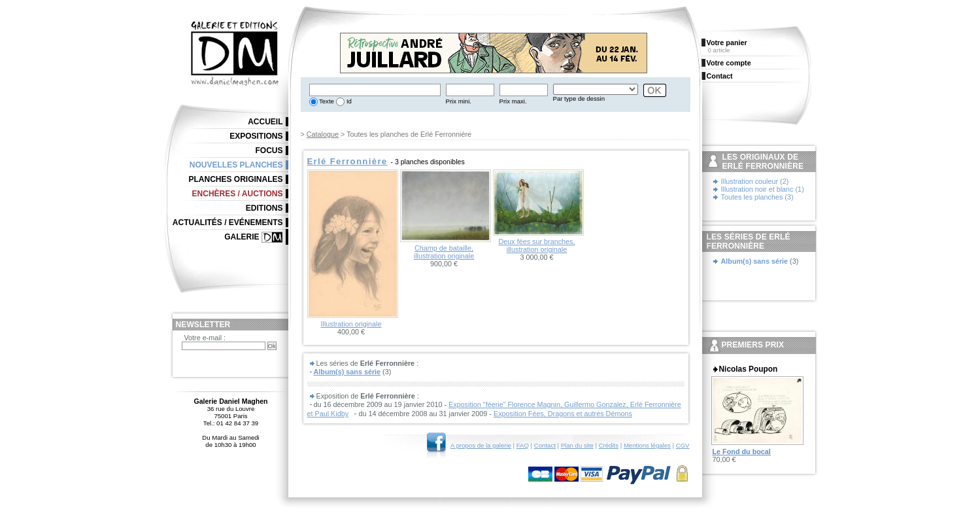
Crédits (609, 445)
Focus (269, 151)
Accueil (265, 122)
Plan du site (577, 445)
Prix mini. (459, 101)
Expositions (256, 136)
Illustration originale (351, 324)
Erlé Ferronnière (347, 161)
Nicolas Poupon (749, 369)
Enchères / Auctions (238, 194)
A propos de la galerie (481, 445)
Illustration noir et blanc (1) (763, 189)
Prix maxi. (513, 101)
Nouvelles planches (236, 165)
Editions (264, 208)
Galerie (242, 237)
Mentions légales (647, 445)
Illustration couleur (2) (755, 181)
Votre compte (729, 63)
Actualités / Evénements (228, 222)
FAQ (523, 445)
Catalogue (323, 134)
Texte (326, 101)
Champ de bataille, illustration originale (444, 252)
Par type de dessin (579, 98)
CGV (683, 445)
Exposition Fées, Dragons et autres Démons (563, 414)
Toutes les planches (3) (757, 197)
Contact (545, 445)
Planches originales (235, 179)
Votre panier (727, 43)
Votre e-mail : (205, 338)
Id (348, 101)
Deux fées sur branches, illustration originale (536, 245)
